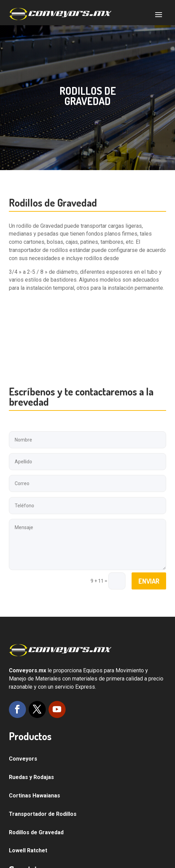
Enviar (149, 581)
